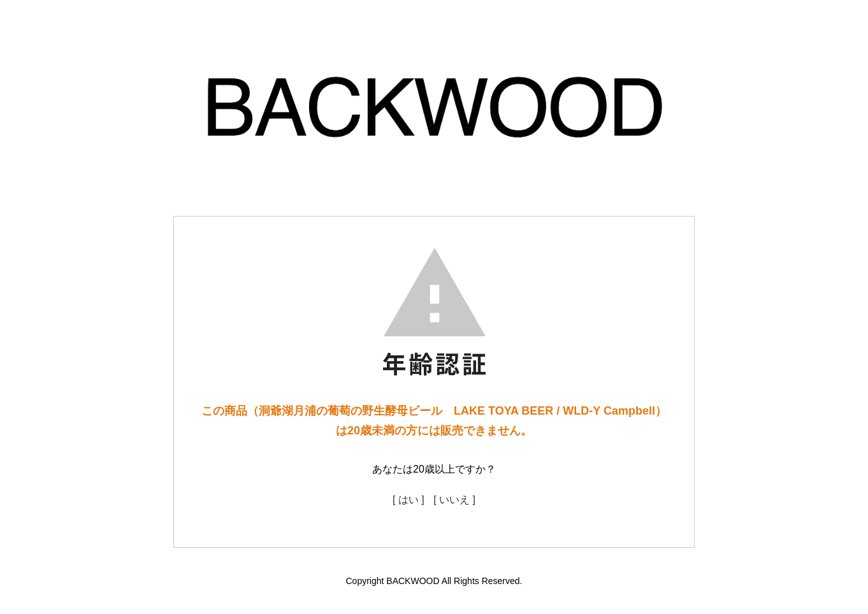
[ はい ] (409, 500)
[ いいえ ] (454, 500)
